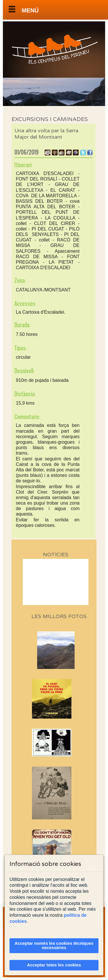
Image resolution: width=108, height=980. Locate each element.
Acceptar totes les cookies (54, 965)
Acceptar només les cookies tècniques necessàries (54, 945)
